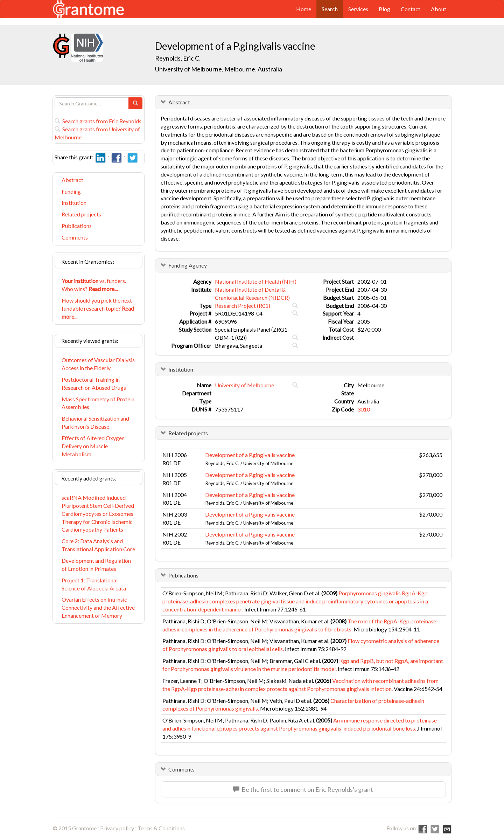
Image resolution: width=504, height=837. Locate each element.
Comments (75, 237)
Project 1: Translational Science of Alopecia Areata (94, 584)
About (439, 9)
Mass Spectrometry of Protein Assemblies (98, 403)
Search (330, 9)
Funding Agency (188, 265)
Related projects (81, 214)
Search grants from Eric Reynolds (98, 121)
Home (304, 9)
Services (358, 9)
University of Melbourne (244, 385)
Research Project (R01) (243, 306)
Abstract (72, 180)
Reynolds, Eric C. (178, 58)
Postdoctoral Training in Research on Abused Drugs (94, 383)
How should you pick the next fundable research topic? (98, 308)
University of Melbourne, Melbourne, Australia (219, 69)
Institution (74, 203)
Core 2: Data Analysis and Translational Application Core (98, 545)
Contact (411, 9)
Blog (384, 9)
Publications (77, 226)
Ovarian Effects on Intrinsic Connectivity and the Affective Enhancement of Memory (98, 607)
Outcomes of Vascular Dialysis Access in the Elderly (98, 364)
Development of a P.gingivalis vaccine (250, 455)
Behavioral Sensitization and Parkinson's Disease (95, 422)
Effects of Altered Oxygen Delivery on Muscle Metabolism (93, 446)
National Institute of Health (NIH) (256, 281)
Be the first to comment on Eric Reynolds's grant (303, 789)
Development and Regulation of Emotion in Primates (96, 565)
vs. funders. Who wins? (94, 285)
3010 (364, 409)
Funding (71, 191)
